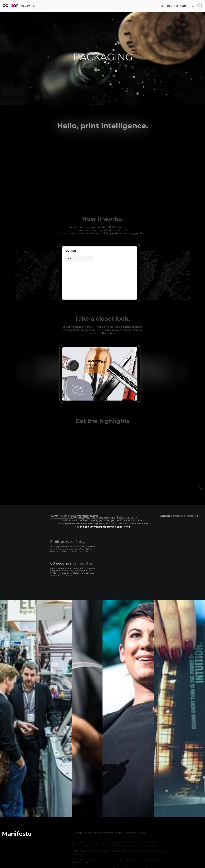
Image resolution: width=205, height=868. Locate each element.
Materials (160, 6)
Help (170, 6)
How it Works (28, 6)
